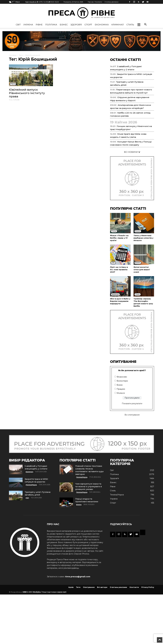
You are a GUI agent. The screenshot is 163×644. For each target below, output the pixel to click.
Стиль (130, 25)
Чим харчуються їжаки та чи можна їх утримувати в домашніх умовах (88, 487)
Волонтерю (122, 381)
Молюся (121, 393)
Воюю (120, 385)
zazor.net (62, 592)
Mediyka (37, 592)
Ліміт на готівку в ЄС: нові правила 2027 (119, 270)
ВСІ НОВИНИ (132, 152)
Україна (28, 25)
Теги (21, 55)
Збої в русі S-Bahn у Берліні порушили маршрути (120, 301)
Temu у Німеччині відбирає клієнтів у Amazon (143, 238)
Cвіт (18, 25)
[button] (139, 25)
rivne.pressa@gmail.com (78, 577)
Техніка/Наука (117, 495)
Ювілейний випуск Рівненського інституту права (27, 93)
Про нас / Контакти (95, 2)
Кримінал (118, 25)
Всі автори (102, 587)
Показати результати (132, 404)
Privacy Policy (148, 587)
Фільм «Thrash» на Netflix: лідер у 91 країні (119, 238)
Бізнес (64, 25)
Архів (71, 587)
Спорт (88, 25)
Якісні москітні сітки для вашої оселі (142, 270)
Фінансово (122, 377)
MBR (25, 592)
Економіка (102, 25)
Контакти (134, 587)
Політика (51, 25)
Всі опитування (132, 415)
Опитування (89, 587)
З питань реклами (112, 2)
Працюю (121, 389)
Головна (13, 55)
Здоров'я (76, 25)
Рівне (39, 25)
